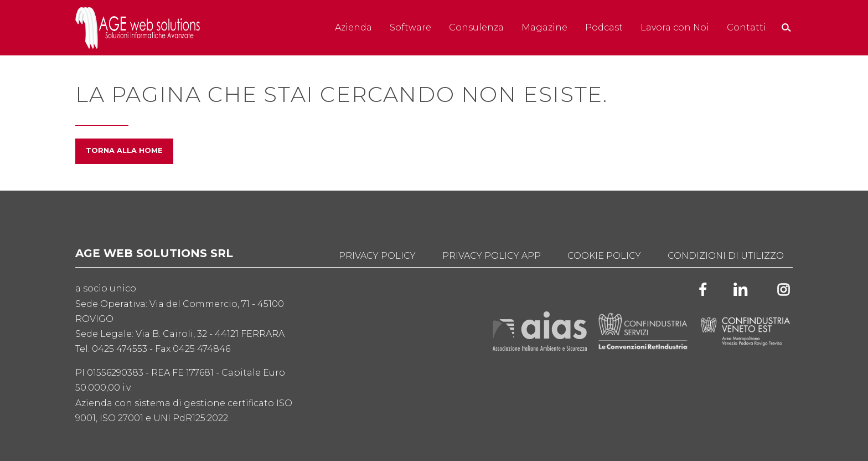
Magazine (544, 27)
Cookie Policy (604, 256)
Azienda (353, 27)
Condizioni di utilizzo (726, 256)
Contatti (746, 27)
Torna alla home (124, 150)
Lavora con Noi (675, 27)
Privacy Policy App (492, 256)
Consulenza (476, 27)
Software (410, 27)
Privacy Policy (377, 256)
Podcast (604, 27)
